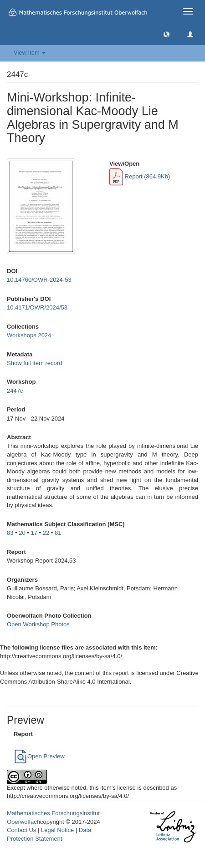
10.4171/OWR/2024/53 (37, 307)
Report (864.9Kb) (140, 176)
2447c (15, 391)
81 (58, 533)
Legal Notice (57, 830)
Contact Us (21, 830)
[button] (167, 34)
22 (46, 533)
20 (22, 533)
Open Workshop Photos (38, 624)
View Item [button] (30, 53)
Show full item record (34, 363)
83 (10, 533)
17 (34, 533)
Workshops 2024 (29, 335)
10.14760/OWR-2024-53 (39, 280)
